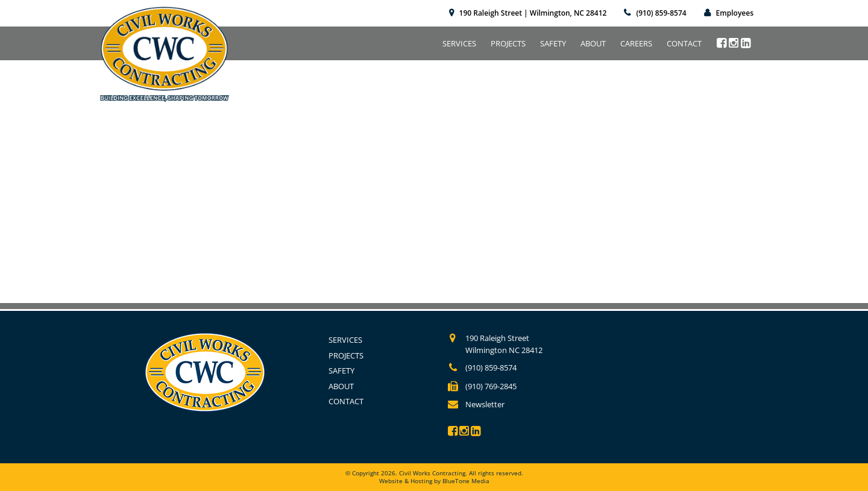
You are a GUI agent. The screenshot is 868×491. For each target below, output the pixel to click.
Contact (684, 43)
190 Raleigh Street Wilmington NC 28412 (504, 344)
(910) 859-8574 (661, 13)
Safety (553, 43)
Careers (636, 43)
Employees (735, 13)
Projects (508, 43)
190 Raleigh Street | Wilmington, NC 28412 (533, 13)
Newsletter (485, 404)
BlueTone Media (466, 481)
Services (459, 43)
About (593, 43)
